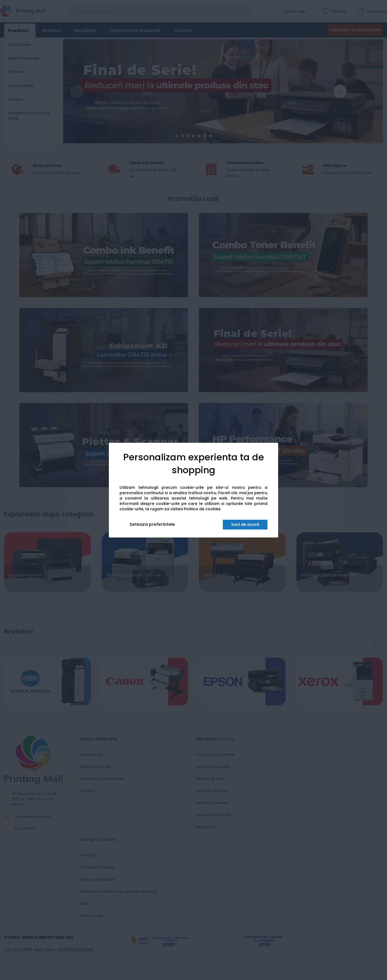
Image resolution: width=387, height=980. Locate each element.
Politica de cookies (202, 509)
